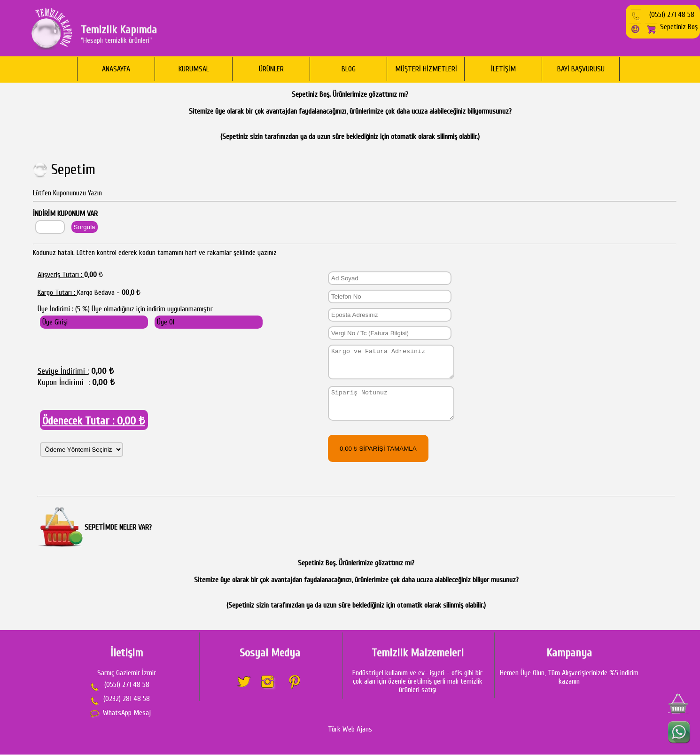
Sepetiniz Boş (671, 27)
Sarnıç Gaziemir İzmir (127, 673)
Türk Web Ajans (350, 730)
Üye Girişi (55, 322)
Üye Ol (166, 322)
